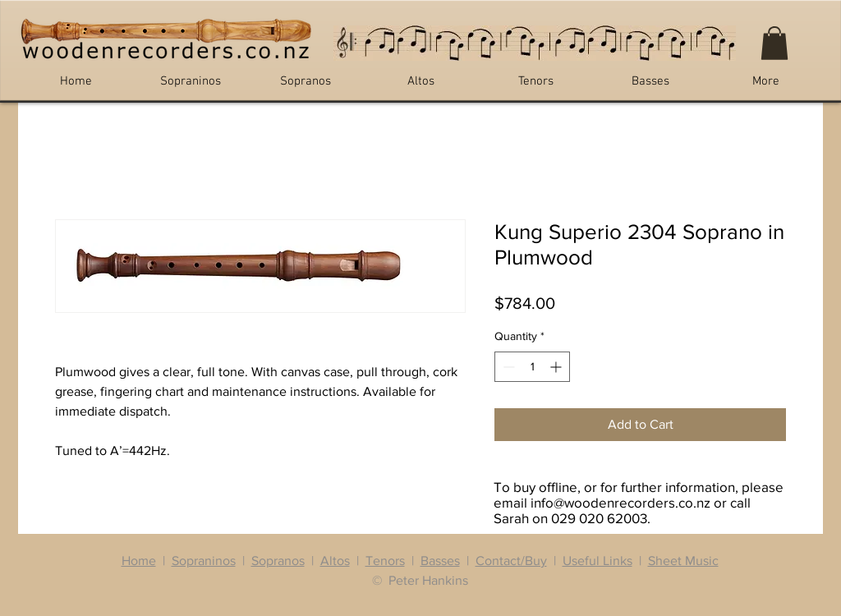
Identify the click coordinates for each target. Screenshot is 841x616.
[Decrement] (507, 367)
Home (139, 561)
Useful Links (597, 561)
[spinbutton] (532, 367)
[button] (774, 43)
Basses (440, 561)
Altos (335, 561)
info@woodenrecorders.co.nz (620, 502)
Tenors (385, 561)
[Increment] (557, 367)
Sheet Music (683, 561)
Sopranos (278, 561)
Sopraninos (204, 561)
